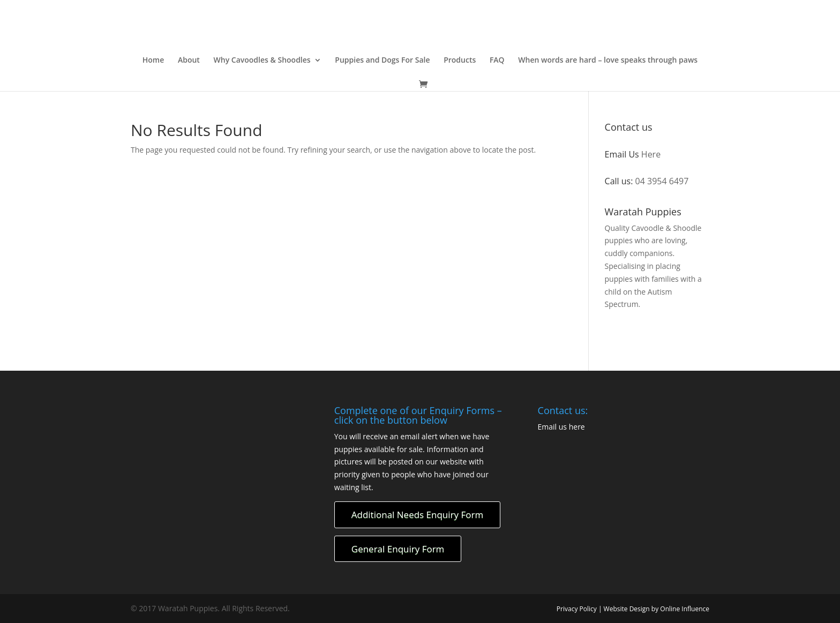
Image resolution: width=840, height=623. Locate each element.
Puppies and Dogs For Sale (382, 61)
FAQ (497, 61)
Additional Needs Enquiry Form (417, 515)
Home (153, 61)
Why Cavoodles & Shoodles (262, 61)
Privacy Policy (577, 609)
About (189, 61)
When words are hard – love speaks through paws (608, 61)
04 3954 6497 (662, 181)
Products (460, 61)
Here (651, 154)
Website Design (627, 609)
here (577, 427)
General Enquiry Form (398, 549)
